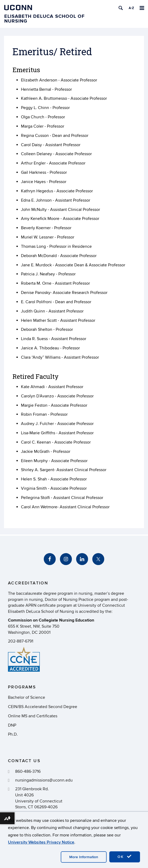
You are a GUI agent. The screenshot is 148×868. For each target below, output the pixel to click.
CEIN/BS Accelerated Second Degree (43, 707)
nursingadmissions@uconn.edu (44, 780)
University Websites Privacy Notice (41, 842)
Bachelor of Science (27, 697)
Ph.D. (13, 734)
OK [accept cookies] (125, 857)
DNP (12, 725)
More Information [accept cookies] (84, 857)
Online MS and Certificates (33, 716)
